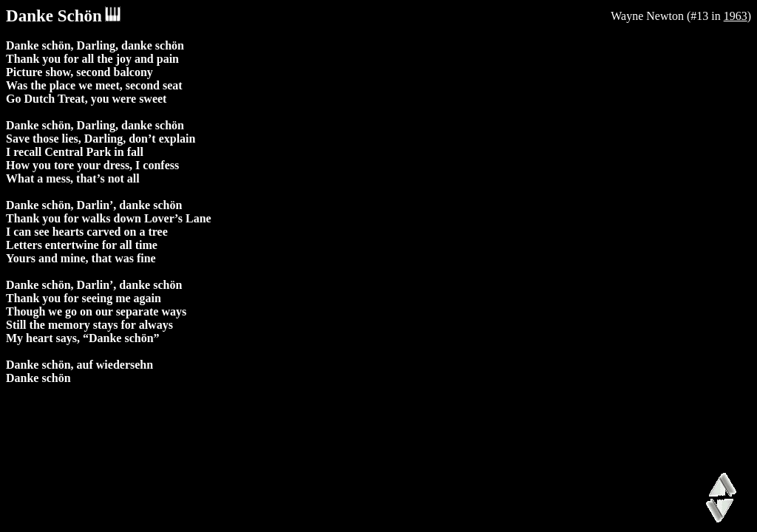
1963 (736, 16)
